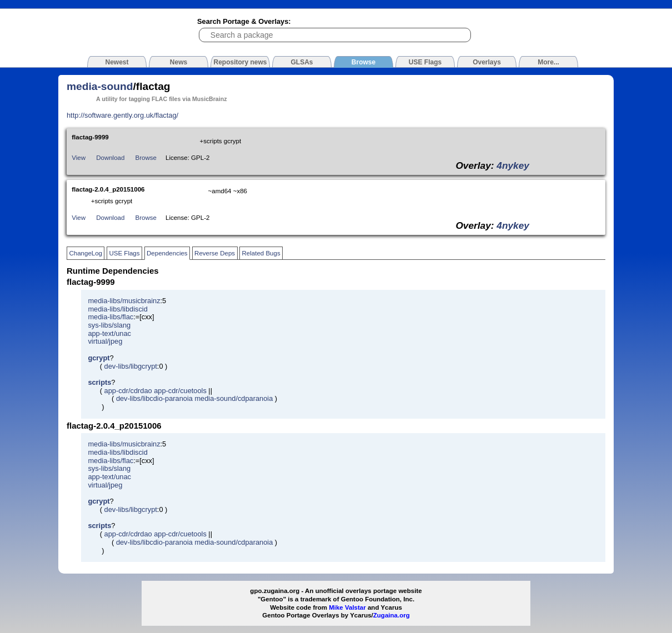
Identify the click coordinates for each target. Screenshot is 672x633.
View (79, 158)
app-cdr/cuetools (180, 391)
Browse (146, 158)
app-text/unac (109, 333)
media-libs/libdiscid (117, 309)
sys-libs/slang (109, 325)
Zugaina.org (392, 615)
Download (110, 158)
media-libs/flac (111, 317)
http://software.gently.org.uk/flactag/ (122, 115)
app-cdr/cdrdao (128, 391)
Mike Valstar (347, 607)
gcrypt (99, 358)
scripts (99, 382)
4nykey (513, 165)
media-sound (100, 86)
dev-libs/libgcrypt (131, 366)
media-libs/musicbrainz (124, 301)
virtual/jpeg (105, 341)
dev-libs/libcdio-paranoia (154, 398)
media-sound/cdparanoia (234, 398)
